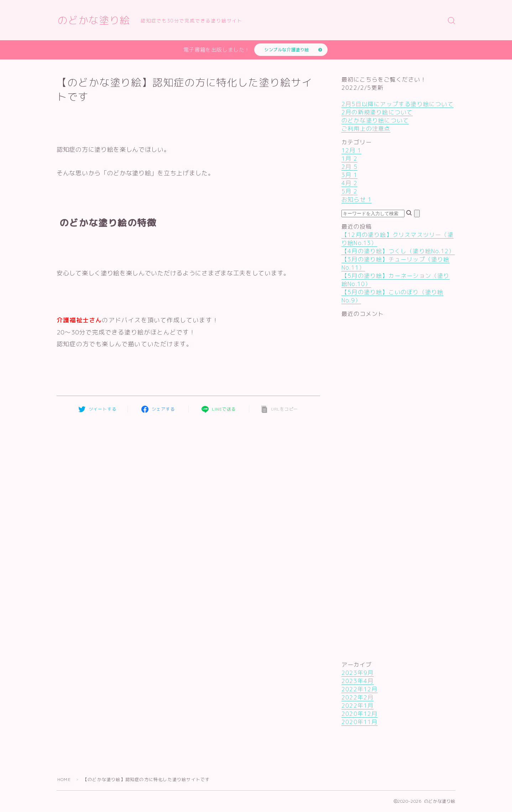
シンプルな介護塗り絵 (287, 50)
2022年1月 (357, 706)
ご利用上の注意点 (366, 129)
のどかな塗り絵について (375, 120)
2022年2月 (357, 697)
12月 (351, 150)
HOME (64, 779)
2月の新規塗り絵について (377, 112)
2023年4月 (357, 681)
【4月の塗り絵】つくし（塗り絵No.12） (398, 251)
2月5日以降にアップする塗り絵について (398, 104)
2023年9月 (357, 673)
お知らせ (357, 199)
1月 (349, 158)
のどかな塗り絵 (94, 20)
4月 (349, 183)
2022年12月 (360, 689)
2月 (349, 167)
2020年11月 (360, 722)
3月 (349, 175)
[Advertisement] (370, 447)
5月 (349, 191)
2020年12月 (360, 714)
